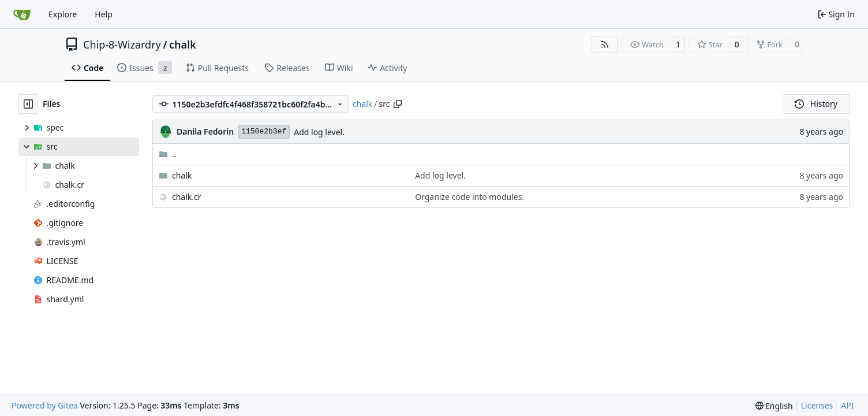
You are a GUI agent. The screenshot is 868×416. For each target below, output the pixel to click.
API (847, 405)
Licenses (817, 405)
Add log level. (319, 132)
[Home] (22, 14)
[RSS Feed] (605, 44)
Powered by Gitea (45, 405)
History (816, 104)
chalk (183, 44)
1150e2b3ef (264, 131)
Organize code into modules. (469, 197)
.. (168, 154)
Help (104, 14)
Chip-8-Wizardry (122, 44)
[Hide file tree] (28, 104)
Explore (63, 14)
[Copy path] (398, 104)
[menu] (774, 406)
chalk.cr (187, 197)
